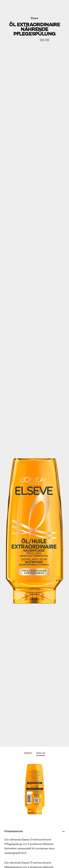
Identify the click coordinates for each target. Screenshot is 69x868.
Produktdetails (14, 831)
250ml (28, 753)
